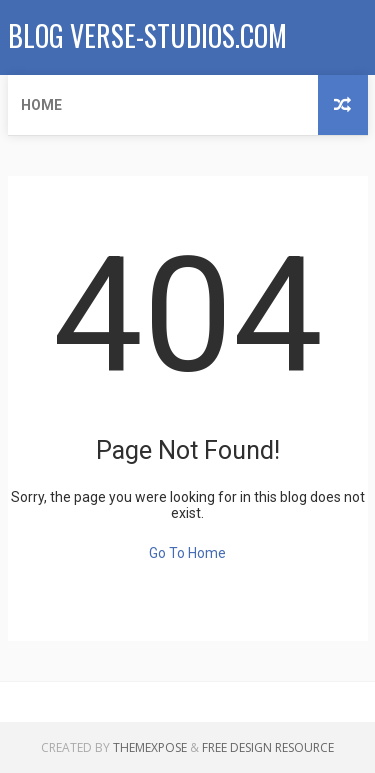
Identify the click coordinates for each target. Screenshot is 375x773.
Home (41, 105)
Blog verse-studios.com (147, 35)
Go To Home (187, 553)
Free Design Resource (268, 747)
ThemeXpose (150, 747)
